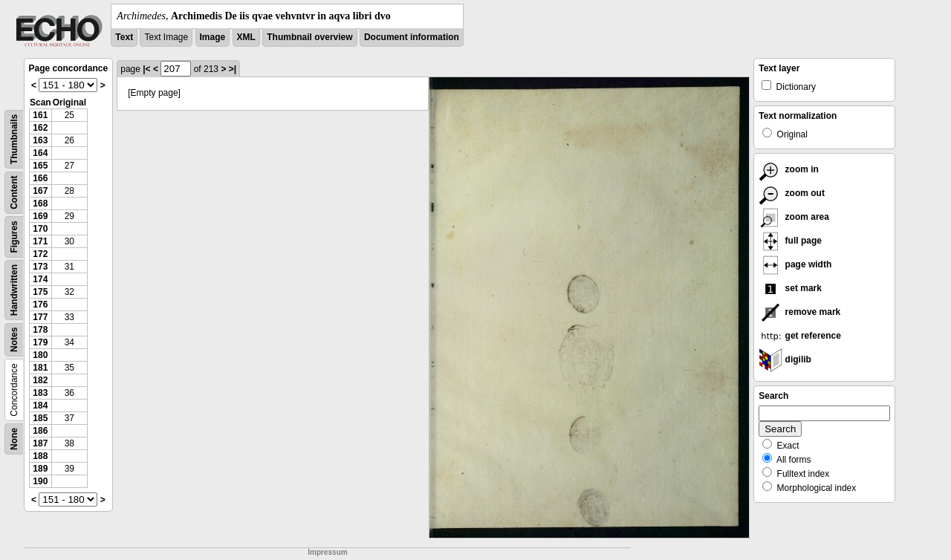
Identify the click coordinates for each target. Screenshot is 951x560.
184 (40, 406)
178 (40, 330)
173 (40, 267)
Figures (14, 237)
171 (40, 241)
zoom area (794, 217)
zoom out (792, 193)
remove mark (799, 312)
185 (40, 418)
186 (40, 431)
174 (40, 279)
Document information (412, 37)
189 (40, 469)
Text (124, 37)
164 (40, 153)
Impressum (327, 552)
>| (233, 69)
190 (40, 481)
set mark (790, 288)
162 (40, 128)
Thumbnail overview (309, 37)
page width (795, 264)
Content (14, 193)
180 (40, 355)
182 (40, 380)
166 (40, 178)
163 (40, 140)
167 (40, 191)
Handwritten (14, 290)
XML (246, 37)
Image (213, 37)
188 (40, 456)
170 (40, 229)
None (14, 439)
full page (790, 241)
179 (40, 342)
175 (40, 292)
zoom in (789, 169)
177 (40, 317)
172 (40, 254)
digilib (785, 359)
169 (40, 216)
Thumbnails (14, 139)
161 (40, 115)
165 (40, 166)
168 (40, 204)
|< (146, 69)
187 (40, 443)
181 (40, 368)
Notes (14, 340)
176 (40, 305)
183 (40, 393)
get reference (800, 336)
